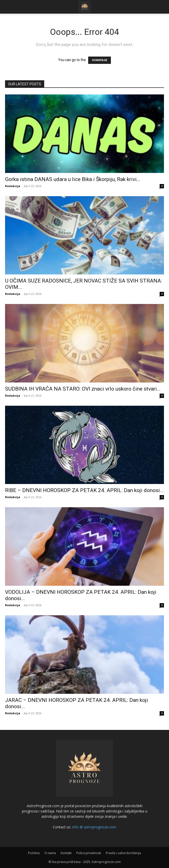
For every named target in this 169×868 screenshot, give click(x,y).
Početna (34, 853)
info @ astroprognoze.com (94, 827)
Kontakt (66, 853)
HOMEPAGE (100, 60)
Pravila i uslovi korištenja (123, 853)
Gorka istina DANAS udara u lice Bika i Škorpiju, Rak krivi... (73, 179)
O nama (50, 853)
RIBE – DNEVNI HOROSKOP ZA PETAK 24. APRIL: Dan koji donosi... (84, 490)
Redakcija (13, 186)
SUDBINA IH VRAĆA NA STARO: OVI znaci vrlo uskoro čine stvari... (83, 389)
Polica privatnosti (89, 853)
